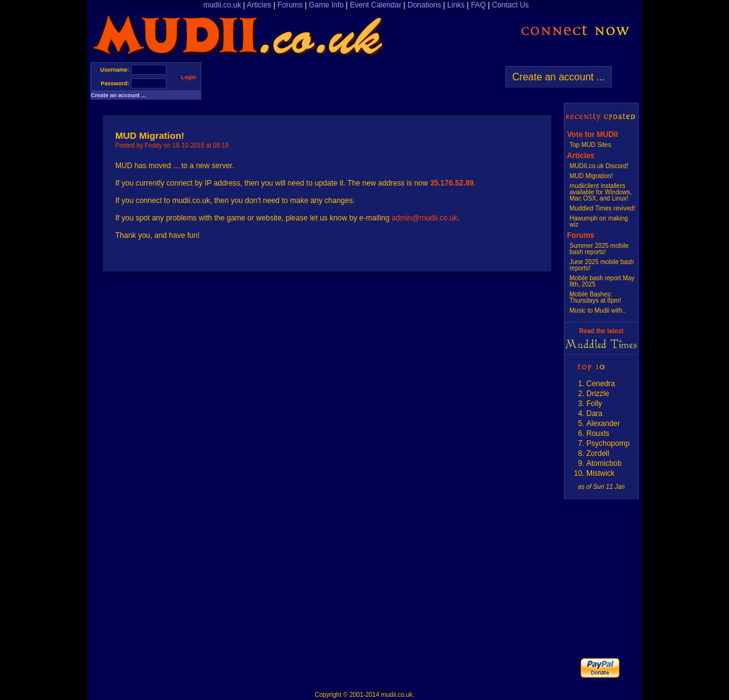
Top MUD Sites (590, 145)
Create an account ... (118, 95)
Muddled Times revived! (603, 208)
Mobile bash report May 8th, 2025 (602, 281)
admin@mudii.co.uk (425, 218)
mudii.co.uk (222, 5)
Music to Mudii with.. (598, 310)
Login (189, 77)
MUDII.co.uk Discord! (599, 166)
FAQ (479, 5)
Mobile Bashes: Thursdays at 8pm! (595, 297)
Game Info (326, 5)
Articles (259, 5)
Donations (424, 5)
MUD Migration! (591, 176)
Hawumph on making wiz (599, 221)
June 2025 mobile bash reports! (602, 265)
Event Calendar (375, 5)
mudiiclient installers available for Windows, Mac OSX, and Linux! (601, 192)
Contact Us (510, 5)
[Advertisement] (347, 81)
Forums (290, 5)
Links (456, 5)
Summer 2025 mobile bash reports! (599, 249)
